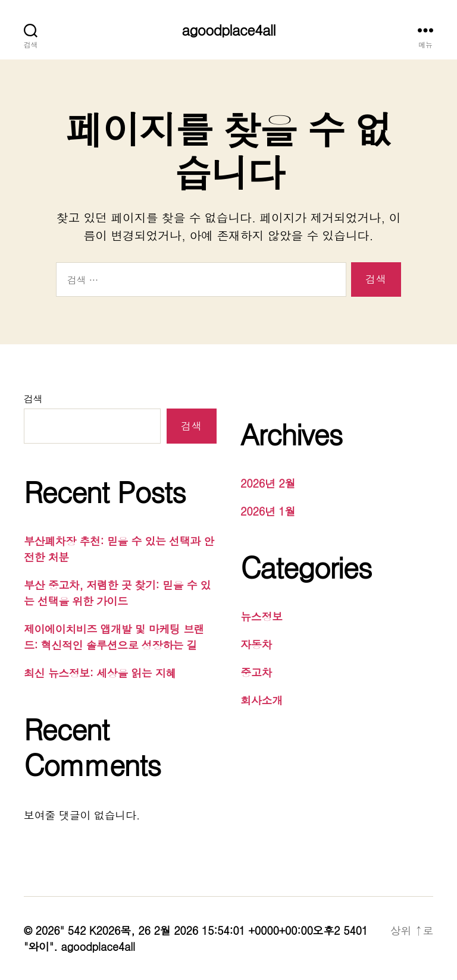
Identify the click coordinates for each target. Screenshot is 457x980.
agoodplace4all (228, 30)
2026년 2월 (268, 483)
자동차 (256, 644)
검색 (33, 399)
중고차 (256, 672)
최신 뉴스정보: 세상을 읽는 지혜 (100, 673)
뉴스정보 (262, 616)
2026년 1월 (268, 511)
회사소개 (262, 700)
